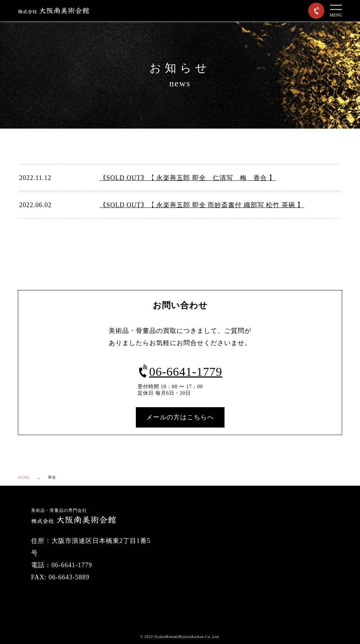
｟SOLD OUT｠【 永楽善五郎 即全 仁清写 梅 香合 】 (188, 178)
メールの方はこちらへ (180, 417)
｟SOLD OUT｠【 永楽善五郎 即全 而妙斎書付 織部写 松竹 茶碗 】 (202, 205)
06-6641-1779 (180, 372)
